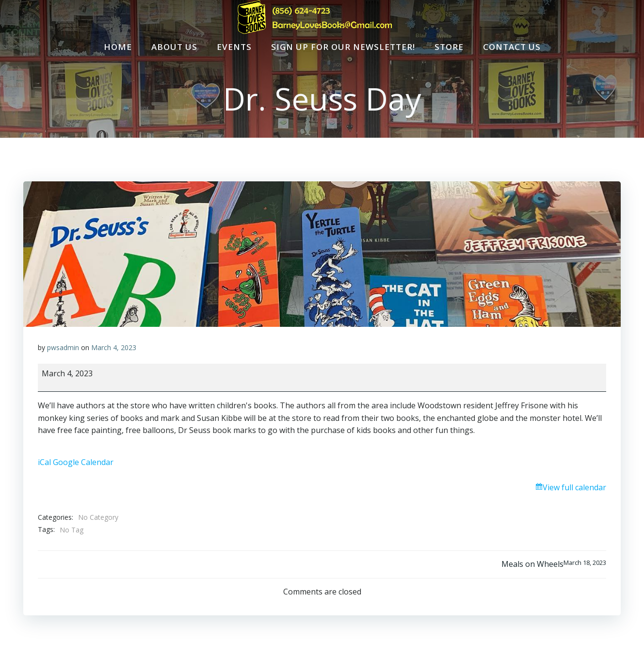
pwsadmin (63, 347)
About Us (174, 47)
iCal (44, 462)
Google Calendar (83, 462)
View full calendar (574, 487)
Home (118, 47)
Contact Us (512, 47)
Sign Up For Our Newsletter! (343, 47)
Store (449, 47)
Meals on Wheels (554, 564)
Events (234, 47)
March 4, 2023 (114, 347)
